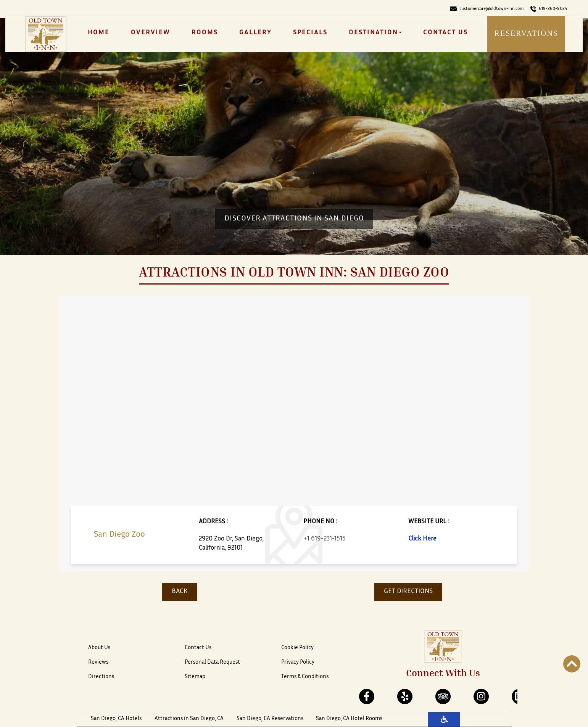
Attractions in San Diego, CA (189, 719)
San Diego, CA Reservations (270, 719)
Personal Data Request (212, 662)
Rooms (205, 33)
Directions (101, 677)
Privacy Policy (298, 662)
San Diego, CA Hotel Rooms (349, 719)
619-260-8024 (549, 9)
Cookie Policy (297, 648)
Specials (310, 33)
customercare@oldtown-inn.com (487, 9)
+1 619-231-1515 (325, 539)
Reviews (98, 662)
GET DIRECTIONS (408, 592)
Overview (151, 33)
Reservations (526, 33)
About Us (99, 648)
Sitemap (195, 677)
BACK (180, 592)
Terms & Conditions (305, 677)
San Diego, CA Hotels (116, 719)
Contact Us (445, 33)
